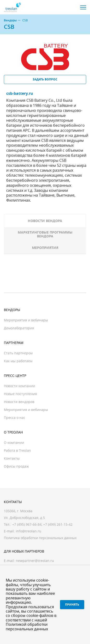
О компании (14, 442)
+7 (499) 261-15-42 (58, 524)
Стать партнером (18, 353)
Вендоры (10, 20)
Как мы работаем (18, 361)
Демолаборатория (19, 328)
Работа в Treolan (17, 450)
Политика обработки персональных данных (40, 538)
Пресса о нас (15, 418)
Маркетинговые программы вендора (45, 234)
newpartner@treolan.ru (35, 561)
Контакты (12, 458)
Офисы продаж (16, 466)
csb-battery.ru (20, 93)
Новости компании (19, 386)
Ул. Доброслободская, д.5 (24, 518)
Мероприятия (45, 248)
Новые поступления (20, 394)
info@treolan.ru (29, 531)
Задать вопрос (45, 79)
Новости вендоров (19, 402)
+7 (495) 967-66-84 (27, 524)
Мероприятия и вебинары (26, 320)
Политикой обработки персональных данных (27, 626)
